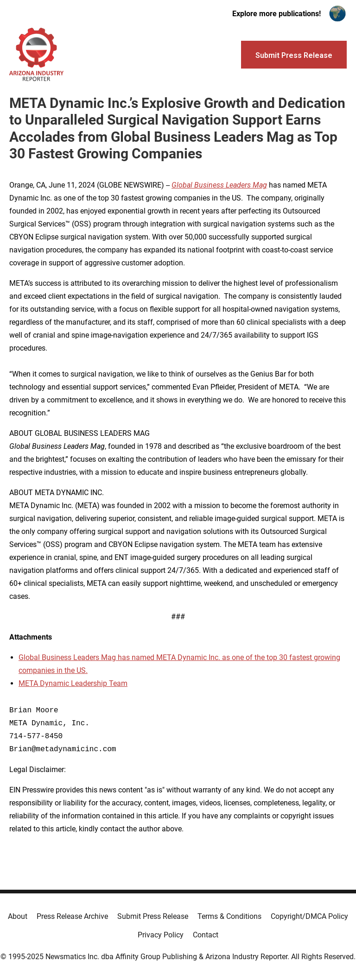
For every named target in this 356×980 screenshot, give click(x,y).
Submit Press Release (153, 916)
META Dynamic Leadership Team (73, 683)
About (18, 916)
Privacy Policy (161, 935)
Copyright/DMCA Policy (309, 916)
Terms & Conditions (229, 916)
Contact (206, 935)
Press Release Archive (72, 916)
